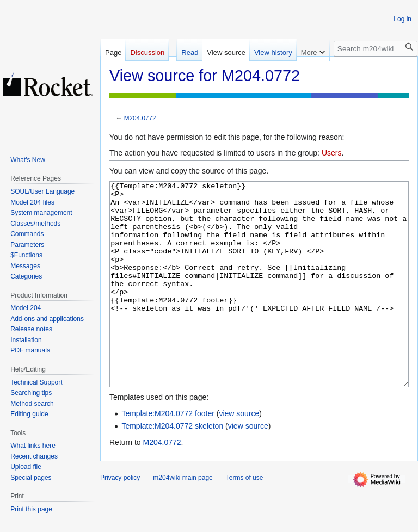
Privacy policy (120, 518)
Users (332, 153)
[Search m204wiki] (376, 49)
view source (239, 454)
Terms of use (245, 518)
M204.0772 (140, 118)
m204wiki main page (183, 518)
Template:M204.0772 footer (168, 454)
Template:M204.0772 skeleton (172, 467)
